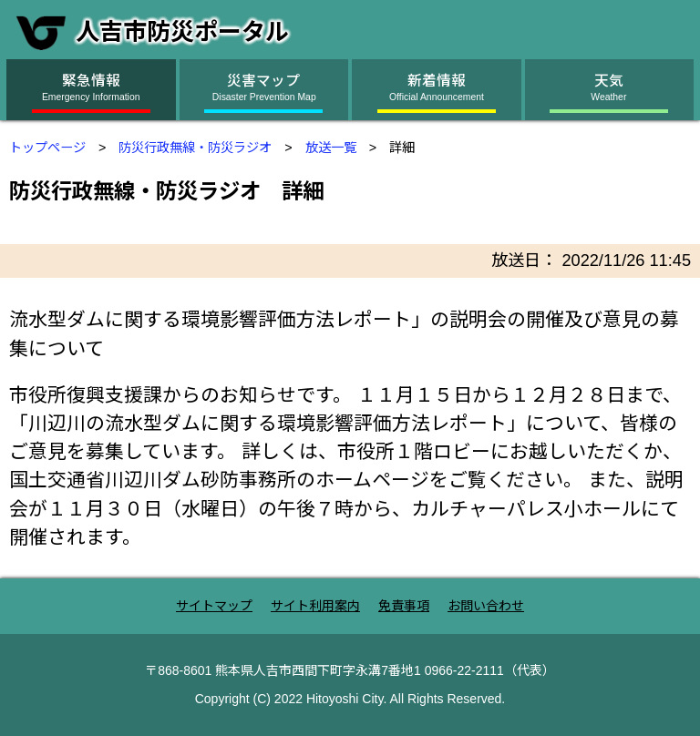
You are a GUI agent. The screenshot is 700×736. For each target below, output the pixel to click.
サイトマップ (214, 606)
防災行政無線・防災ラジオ (195, 148)
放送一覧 (331, 148)
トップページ (47, 148)
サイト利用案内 (315, 606)
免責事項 (404, 606)
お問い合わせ (486, 606)
